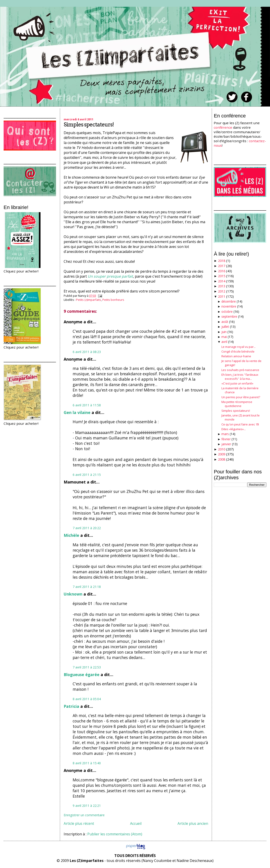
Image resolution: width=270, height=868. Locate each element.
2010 (222, 449)
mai (224, 337)
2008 (222, 459)
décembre (229, 301)
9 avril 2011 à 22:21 (87, 806)
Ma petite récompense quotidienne (237, 404)
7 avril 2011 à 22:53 (87, 667)
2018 (222, 261)
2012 (222, 291)
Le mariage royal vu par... (238, 347)
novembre (229, 306)
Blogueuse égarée (82, 675)
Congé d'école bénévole (238, 351)
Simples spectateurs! (89, 125)
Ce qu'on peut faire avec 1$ (240, 424)
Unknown (73, 594)
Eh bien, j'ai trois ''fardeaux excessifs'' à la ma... (240, 377)
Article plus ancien (193, 823)
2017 (222, 266)
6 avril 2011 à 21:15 (87, 475)
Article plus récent (79, 823)
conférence (223, 127)
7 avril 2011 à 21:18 (87, 587)
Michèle (71, 535)
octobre (227, 311)
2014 (222, 281)
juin (224, 332)
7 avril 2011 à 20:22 (87, 528)
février (226, 439)
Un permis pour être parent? (241, 397)
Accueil (136, 823)
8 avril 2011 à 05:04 (87, 699)
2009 (222, 454)
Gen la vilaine (77, 412)
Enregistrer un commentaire (84, 815)
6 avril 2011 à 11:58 (87, 405)
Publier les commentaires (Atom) (115, 834)
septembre (229, 316)
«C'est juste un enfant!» (237, 383)
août (225, 322)
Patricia (71, 706)
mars (225, 434)
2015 (222, 276)
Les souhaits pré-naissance (240, 370)
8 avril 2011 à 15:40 (87, 763)
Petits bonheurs (113, 300)
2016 (222, 271)
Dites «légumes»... (234, 429)
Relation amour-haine (236, 356)
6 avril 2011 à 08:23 (87, 352)
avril (224, 342)
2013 (222, 286)
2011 (222, 296)
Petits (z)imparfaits (89, 300)
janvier (226, 444)
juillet (225, 327)
